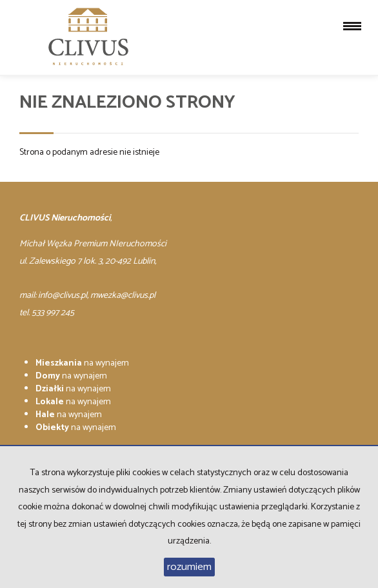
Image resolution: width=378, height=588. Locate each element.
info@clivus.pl (63, 296)
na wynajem (82, 363)
